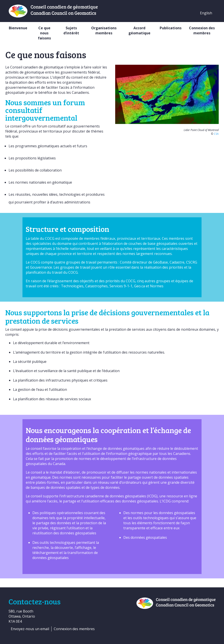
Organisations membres (104, 30)
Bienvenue (18, 28)
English (206, 13)
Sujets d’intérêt (71, 30)
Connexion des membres (202, 30)
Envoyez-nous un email (30, 629)
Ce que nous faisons (44, 33)
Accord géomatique (139, 30)
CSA (216, 134)
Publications (171, 28)
